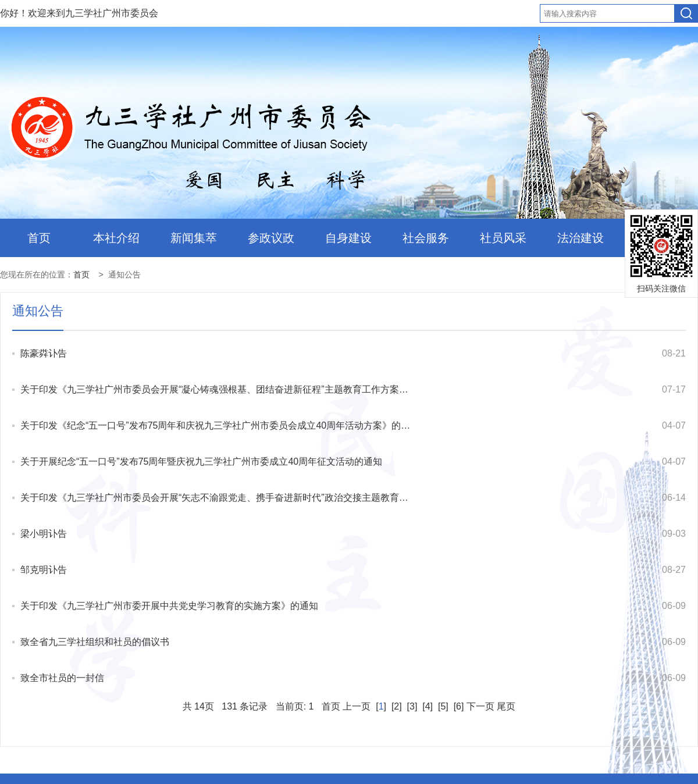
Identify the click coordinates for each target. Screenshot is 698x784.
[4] (428, 706)
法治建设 (581, 238)
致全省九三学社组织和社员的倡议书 (95, 642)
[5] (444, 706)
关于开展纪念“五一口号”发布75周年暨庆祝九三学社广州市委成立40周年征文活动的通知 (201, 462)
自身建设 (348, 238)
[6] (459, 706)
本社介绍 (116, 238)
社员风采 (503, 238)
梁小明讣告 (44, 534)
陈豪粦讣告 (44, 353)
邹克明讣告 (44, 570)
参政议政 (271, 238)
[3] (412, 706)
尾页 (506, 706)
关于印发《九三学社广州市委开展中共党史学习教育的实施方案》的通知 (169, 606)
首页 (39, 238)
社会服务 (426, 238)
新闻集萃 (194, 238)
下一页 (480, 706)
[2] (396, 706)
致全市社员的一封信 (62, 678)
